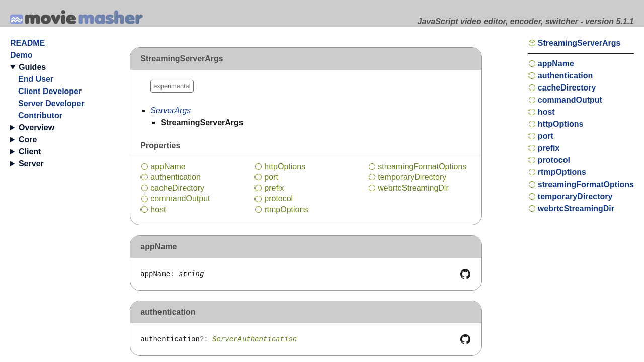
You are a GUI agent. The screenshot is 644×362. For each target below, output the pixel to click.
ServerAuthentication (255, 339)
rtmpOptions (286, 209)
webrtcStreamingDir (413, 188)
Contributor (40, 115)
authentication (176, 177)
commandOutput (180, 198)
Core (28, 140)
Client (30, 152)
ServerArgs (171, 110)
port (271, 177)
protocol (278, 198)
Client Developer (50, 91)
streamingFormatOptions (422, 167)
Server (31, 164)
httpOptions (285, 167)
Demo (21, 55)
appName (168, 167)
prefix (274, 188)
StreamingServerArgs (579, 43)
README (27, 43)
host (158, 209)
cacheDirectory (177, 188)
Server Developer (51, 103)
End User (36, 79)
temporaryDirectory (412, 177)
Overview (36, 127)
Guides (32, 67)
